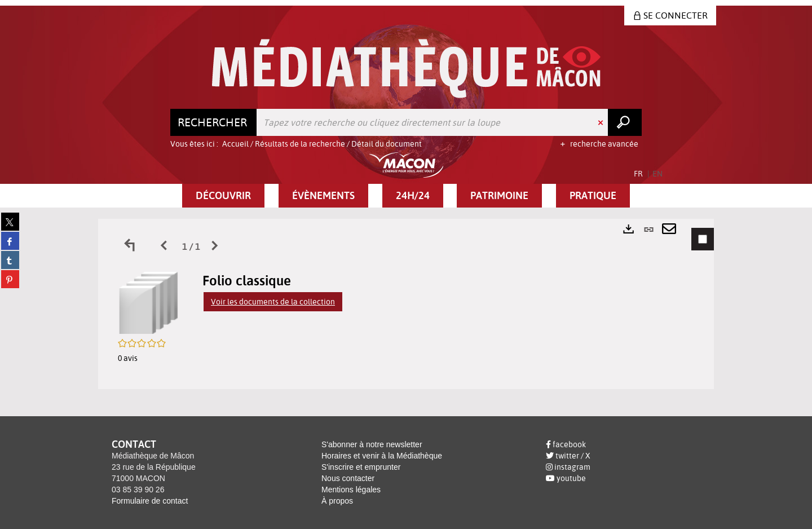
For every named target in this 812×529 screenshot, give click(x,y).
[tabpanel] (406, 304)
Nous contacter (348, 478)
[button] (223, 196)
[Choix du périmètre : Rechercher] (214, 122)
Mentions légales (351, 490)
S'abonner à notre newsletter (372, 444)
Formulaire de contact (150, 501)
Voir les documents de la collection (273, 302)
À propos (337, 501)
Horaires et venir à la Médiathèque (382, 456)
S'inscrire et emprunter (361, 467)
